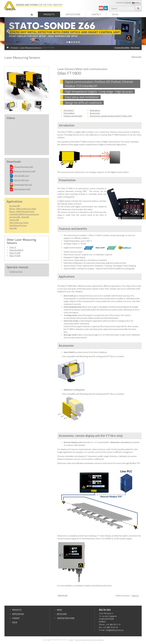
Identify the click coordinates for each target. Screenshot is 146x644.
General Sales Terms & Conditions (89, 640)
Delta (115, 14)
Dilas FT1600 (15, 256)
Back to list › (137, 57)
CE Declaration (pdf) (22, 189)
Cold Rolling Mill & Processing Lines (24, 214)
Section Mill (14, 220)
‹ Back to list (62, 595)
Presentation (69, 113)
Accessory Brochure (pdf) (25, 171)
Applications (73, 14)
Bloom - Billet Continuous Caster (23, 209)
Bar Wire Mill (15, 206)
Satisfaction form (66, 618)
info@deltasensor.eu (115, 630)
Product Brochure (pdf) (24, 167)
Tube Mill (13, 228)
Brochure (135, 47)
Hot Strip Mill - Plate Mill (19, 217)
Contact (96, 14)
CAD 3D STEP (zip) (21, 180)
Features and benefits (73, 116)
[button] (15, 31)
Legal (71, 640)
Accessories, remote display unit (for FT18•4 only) (111, 116)
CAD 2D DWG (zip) (21, 176)
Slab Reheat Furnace (18, 225)
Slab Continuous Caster (19, 223)
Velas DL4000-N (16, 250)
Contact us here (16, 272)
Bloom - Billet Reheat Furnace (22, 211)
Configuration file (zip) (23, 184)
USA (136, 3)
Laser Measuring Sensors (31, 47)
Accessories (95, 113)
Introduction (69, 110)
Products (49, 14)
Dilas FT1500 (15, 253)
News (59, 610)
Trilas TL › (135, 596)
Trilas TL (13, 247)
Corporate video (122, 47)
